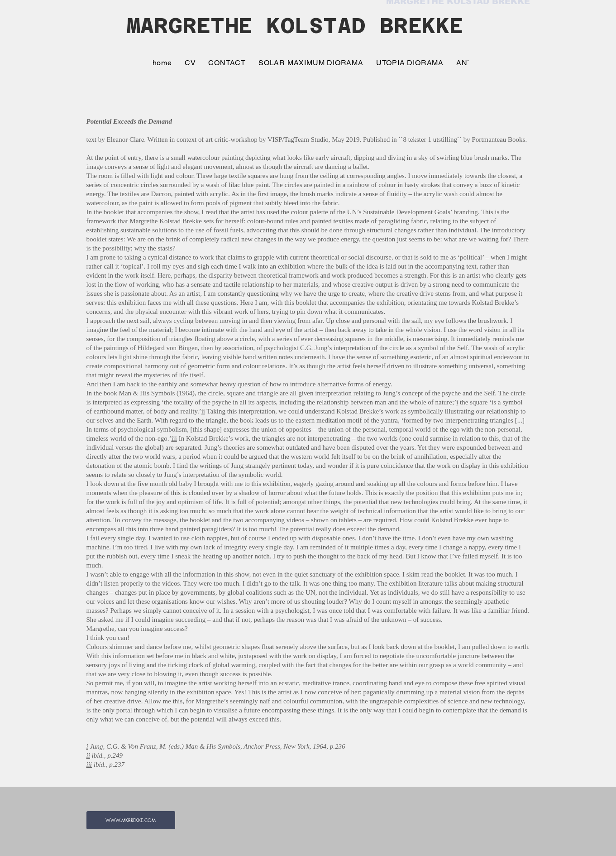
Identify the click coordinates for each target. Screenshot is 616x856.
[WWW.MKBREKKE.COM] (131, 820)
